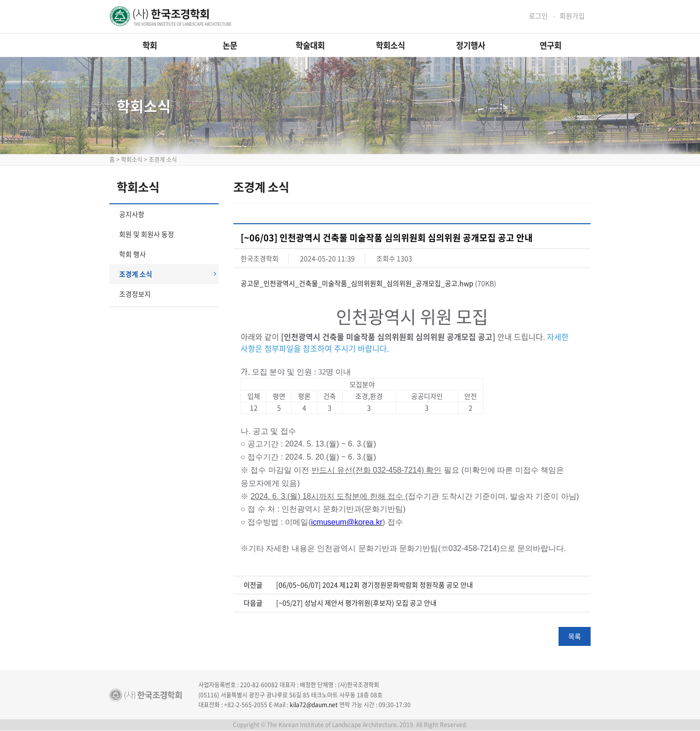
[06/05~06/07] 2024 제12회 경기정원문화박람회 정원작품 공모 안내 (375, 585)
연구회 (551, 45)
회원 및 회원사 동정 (147, 234)
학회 (150, 45)
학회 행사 (132, 254)
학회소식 (390, 45)
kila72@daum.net (314, 705)
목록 (575, 636)
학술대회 (310, 45)
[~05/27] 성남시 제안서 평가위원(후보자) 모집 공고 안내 (356, 603)
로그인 (538, 16)
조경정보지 (135, 294)
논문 (230, 45)
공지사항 (132, 214)
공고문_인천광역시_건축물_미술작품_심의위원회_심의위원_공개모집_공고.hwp (357, 283)
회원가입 (572, 16)
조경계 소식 (168, 274)
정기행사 (471, 45)
